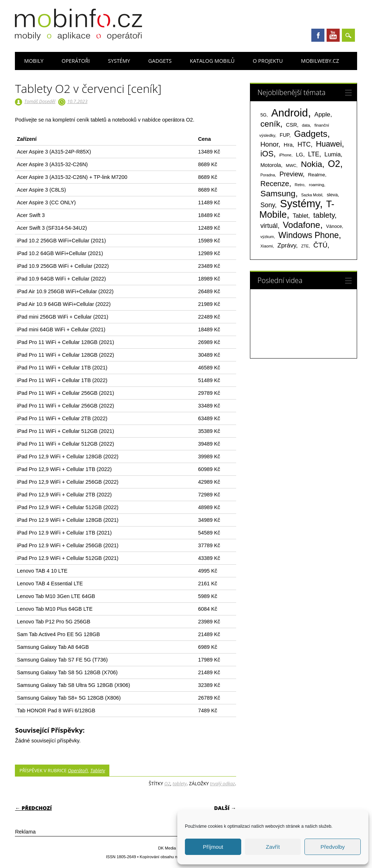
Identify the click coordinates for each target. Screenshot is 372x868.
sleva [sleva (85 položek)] (332, 195)
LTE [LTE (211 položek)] (314, 154)
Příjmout (213, 847)
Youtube (333, 35)
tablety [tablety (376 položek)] (324, 215)
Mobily (34, 61)
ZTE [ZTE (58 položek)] (305, 246)
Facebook (318, 35)
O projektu (268, 61)
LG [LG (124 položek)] (300, 154)
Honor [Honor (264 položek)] (270, 144)
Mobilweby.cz (320, 61)
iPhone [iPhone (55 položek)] (285, 155)
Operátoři (76, 61)
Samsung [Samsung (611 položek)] (278, 193)
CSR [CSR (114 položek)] (292, 125)
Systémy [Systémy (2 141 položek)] (300, 204)
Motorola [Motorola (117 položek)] (271, 165)
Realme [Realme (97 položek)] (317, 175)
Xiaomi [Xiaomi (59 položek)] (267, 246)
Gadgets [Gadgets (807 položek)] (311, 134)
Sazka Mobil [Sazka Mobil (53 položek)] (312, 195)
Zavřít (273, 847)
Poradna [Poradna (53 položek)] (268, 175)
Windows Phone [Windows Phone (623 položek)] (308, 235)
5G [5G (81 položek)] (264, 115)
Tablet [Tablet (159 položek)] (301, 216)
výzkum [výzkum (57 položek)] (267, 237)
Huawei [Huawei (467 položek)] (329, 144)
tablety (180, 783)
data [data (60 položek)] (306, 125)
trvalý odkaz (223, 783)
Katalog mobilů (212, 61)
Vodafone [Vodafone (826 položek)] (301, 225)
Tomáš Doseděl (40, 101)
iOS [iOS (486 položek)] (267, 154)
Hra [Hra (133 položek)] (288, 145)
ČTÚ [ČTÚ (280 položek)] (320, 245)
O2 (167, 783)
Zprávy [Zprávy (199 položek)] (286, 245)
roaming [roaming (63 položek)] (316, 185)
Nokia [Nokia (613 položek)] (311, 164)
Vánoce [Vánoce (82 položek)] (334, 226)
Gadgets (160, 61)
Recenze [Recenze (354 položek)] (275, 184)
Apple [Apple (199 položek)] (322, 114)
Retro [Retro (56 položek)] (300, 185)
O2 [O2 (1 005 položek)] (334, 164)
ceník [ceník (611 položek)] (270, 124)
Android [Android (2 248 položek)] (290, 113)
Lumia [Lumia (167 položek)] (333, 154)
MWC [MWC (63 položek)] (291, 165)
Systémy (119, 61)
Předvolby (333, 847)
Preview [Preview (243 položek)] (291, 174)
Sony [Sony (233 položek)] (268, 205)
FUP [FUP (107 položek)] (284, 135)
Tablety (98, 770)
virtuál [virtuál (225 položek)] (269, 226)
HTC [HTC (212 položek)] (304, 144)
